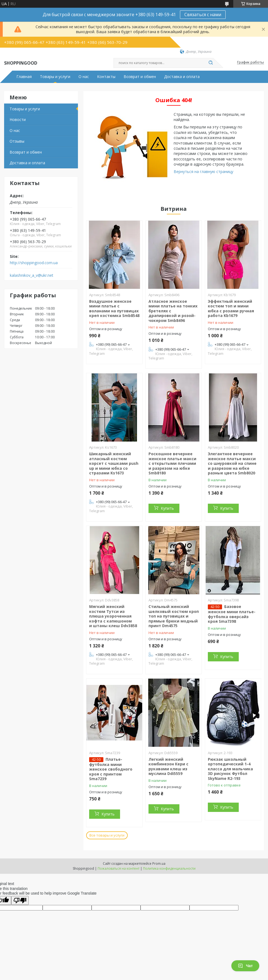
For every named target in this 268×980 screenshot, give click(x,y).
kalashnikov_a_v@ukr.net (32, 275)
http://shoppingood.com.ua (34, 263)
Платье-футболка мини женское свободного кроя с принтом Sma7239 (111, 769)
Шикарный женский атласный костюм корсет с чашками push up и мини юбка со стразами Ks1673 (114, 463)
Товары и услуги (55, 77)
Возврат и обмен (140, 77)
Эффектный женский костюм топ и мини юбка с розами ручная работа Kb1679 (231, 309)
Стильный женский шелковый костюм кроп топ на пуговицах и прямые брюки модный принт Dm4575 (174, 616)
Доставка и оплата (182, 77)
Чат (245, 966)
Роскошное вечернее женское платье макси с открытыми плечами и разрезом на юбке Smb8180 (172, 463)
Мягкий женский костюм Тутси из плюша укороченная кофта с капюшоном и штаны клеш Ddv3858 (113, 616)
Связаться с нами (203, 15)
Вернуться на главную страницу (203, 171)
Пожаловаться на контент (119, 868)
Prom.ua (159, 864)
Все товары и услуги (107, 835)
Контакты (106, 77)
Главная (24, 77)
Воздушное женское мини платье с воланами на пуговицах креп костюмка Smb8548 (114, 309)
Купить (167, 508)
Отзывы (17, 141)
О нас (84, 77)
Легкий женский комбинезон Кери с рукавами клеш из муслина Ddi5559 (168, 766)
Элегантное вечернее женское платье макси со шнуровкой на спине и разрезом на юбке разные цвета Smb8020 (232, 463)
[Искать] (211, 63)
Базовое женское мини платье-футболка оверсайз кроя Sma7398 (232, 614)
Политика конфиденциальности (169, 868)
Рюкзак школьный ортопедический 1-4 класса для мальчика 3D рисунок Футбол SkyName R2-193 (230, 769)
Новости (18, 119)
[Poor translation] (20, 900)
